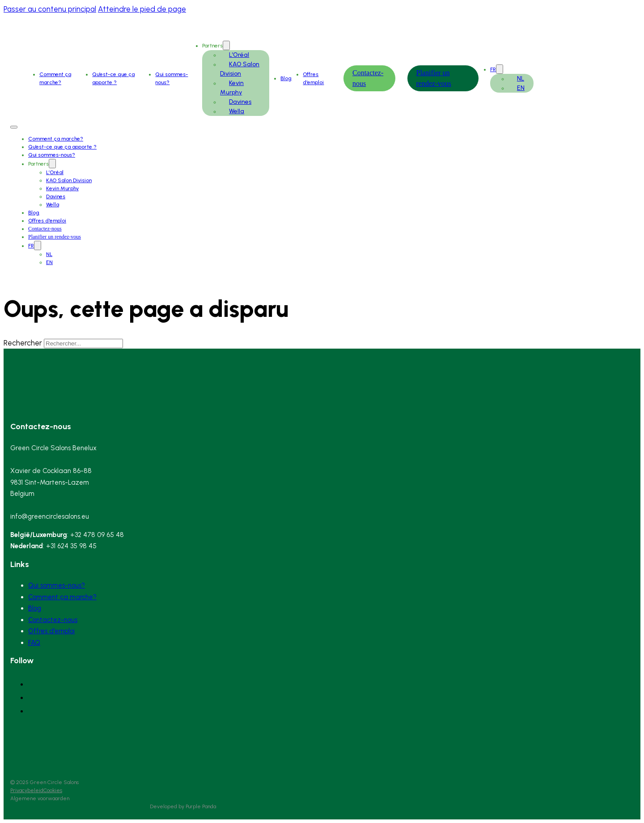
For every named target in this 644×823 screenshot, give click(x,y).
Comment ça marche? (56, 139)
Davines (240, 102)
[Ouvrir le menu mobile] (14, 127)
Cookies (53, 790)
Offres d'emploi (47, 221)
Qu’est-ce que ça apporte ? (62, 147)
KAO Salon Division (69, 180)
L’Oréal (239, 55)
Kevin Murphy (62, 188)
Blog (286, 78)
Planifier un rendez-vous (55, 237)
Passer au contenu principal (50, 9)
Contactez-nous (45, 229)
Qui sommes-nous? (52, 155)
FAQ (34, 643)
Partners (212, 46)
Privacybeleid (27, 790)
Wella (237, 111)
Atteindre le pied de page (142, 9)
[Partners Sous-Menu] (226, 45)
